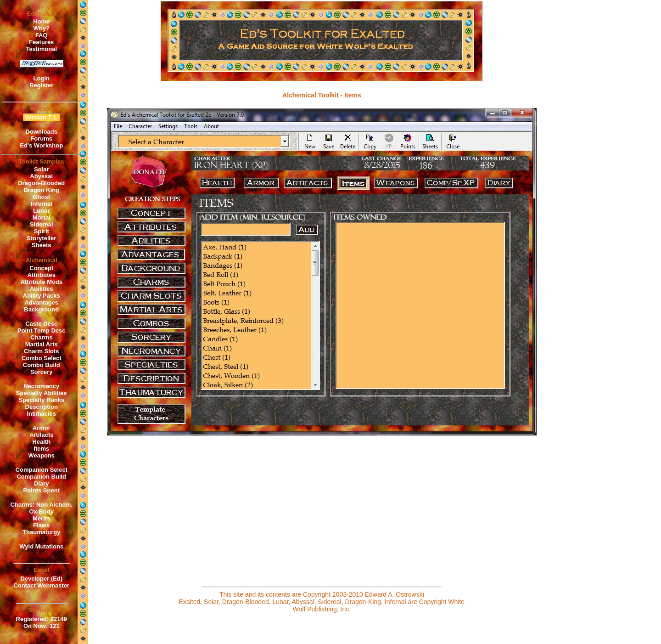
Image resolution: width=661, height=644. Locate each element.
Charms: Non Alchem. (42, 505)
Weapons (41, 455)
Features (41, 42)
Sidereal (42, 224)
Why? (42, 28)
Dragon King (41, 190)
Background (41, 309)
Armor (42, 428)
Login (42, 78)
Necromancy (41, 386)
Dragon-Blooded (41, 183)
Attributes (42, 275)
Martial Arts (42, 344)
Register (41, 85)
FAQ (42, 35)
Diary (42, 483)
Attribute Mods (41, 282)
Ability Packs (42, 296)
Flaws (41, 525)
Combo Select (42, 358)
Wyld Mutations (41, 546)
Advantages (41, 302)
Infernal (42, 204)
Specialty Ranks (41, 400)
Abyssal (41, 176)
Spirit (42, 231)
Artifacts (42, 435)
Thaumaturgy (41, 532)
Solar (42, 169)
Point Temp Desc (42, 330)
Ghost (41, 197)
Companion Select (42, 470)
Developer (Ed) (41, 579)
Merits (41, 518)
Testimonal (41, 49)
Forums (41, 138)
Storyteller (41, 238)
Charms (41, 337)
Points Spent (42, 490)
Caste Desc (41, 324)
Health (41, 442)
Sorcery (41, 372)
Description (42, 407)
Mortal (42, 217)
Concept (41, 268)
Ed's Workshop (41, 145)
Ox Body (42, 511)
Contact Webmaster (41, 585)
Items (41, 449)
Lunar (41, 211)
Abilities (42, 289)
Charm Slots (42, 351)
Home (41, 21)
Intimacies (41, 414)
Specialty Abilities (42, 393)
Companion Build (41, 477)
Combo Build (42, 365)
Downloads (42, 132)
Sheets (42, 245)
